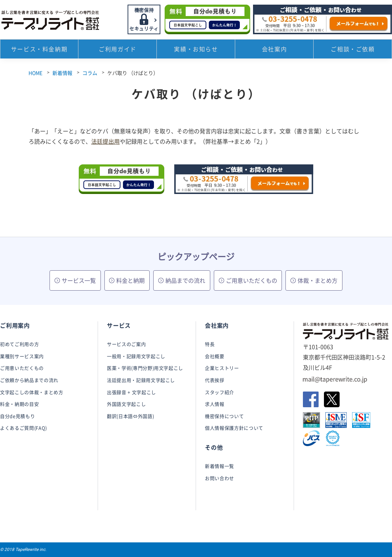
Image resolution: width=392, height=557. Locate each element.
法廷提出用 (105, 141)
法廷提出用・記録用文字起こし (141, 380)
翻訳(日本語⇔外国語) (130, 416)
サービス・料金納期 (39, 50)
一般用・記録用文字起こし (136, 356)
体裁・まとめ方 (314, 280)
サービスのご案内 (126, 344)
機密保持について (224, 416)
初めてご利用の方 (19, 344)
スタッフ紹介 (220, 392)
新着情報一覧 (220, 466)
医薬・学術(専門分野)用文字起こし (145, 368)
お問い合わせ (220, 478)
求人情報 (215, 404)
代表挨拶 (215, 380)
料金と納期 (127, 280)
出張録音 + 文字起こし (131, 392)
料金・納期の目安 (19, 404)
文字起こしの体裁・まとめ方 (32, 392)
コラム (90, 73)
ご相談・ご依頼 (353, 50)
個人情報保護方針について (234, 428)
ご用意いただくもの (248, 280)
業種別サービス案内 (22, 356)
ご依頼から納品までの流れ (29, 380)
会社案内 (274, 50)
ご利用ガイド (118, 50)
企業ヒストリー (222, 368)
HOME (35, 73)
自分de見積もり (17, 416)
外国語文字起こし (126, 404)
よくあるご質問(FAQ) (24, 428)
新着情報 (62, 73)
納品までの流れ (182, 280)
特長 (210, 344)
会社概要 (215, 356)
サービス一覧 (75, 280)
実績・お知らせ (196, 50)
